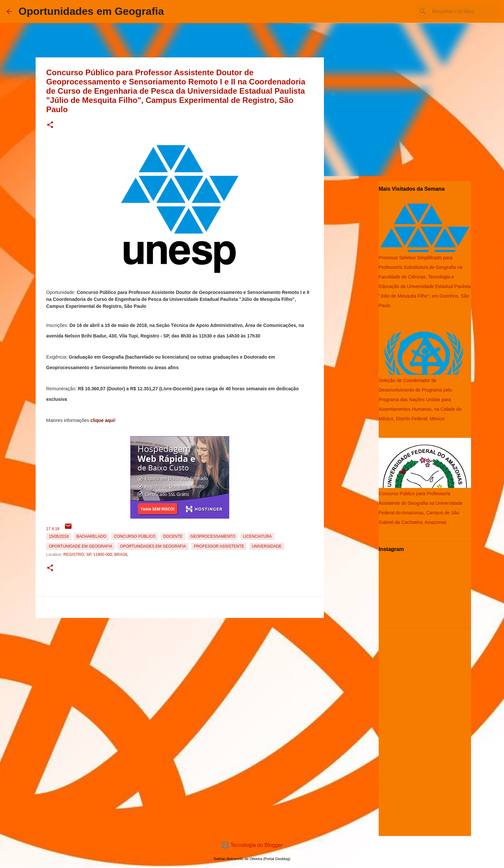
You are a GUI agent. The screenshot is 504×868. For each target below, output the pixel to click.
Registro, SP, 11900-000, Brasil (96, 555)
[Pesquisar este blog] (464, 12)
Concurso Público (135, 536)
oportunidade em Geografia (80, 546)
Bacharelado (91, 536)
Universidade (267, 546)
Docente (173, 536)
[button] (50, 125)
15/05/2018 (59, 536)
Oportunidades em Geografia (91, 11)
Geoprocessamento (213, 536)
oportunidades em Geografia (153, 546)
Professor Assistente (219, 546)
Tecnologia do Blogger (252, 845)
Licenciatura (257, 536)
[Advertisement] (180, 667)
